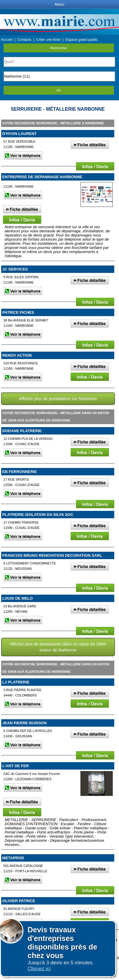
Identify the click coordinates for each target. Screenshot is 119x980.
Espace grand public (81, 40)
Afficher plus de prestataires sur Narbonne (58, 399)
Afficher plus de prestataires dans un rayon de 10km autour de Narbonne (58, 647)
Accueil (7, 40)
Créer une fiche (48, 40)
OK (59, 90)
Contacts (24, 40)
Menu (59, 4)
